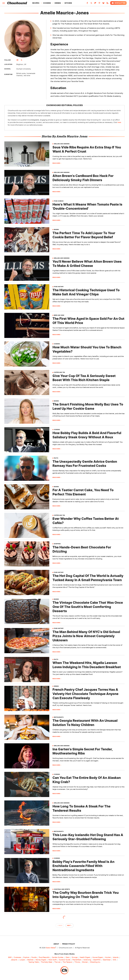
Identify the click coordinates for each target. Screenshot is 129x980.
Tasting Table (34, 962)
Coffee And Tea (59, 372)
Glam (68, 957)
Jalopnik (14, 960)
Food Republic (44, 957)
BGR (10, 957)
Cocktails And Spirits (62, 889)
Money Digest (41, 960)
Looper (22, 960)
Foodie (34, 957)
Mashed (30, 960)
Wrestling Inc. (95, 962)
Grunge (75, 957)
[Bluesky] (103, 4)
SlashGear (107, 960)
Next (69, 925)
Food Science (59, 201)
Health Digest (85, 957)
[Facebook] (87, 4)
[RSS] (107, 4)
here (119, 122)
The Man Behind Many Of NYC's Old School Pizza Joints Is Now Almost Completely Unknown (86, 636)
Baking (56, 230)
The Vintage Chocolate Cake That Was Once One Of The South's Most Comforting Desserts (88, 607)
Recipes (36, 3)
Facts (56, 458)
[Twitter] (91, 4)
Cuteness (17, 957)
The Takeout (67, 962)
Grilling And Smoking (62, 144)
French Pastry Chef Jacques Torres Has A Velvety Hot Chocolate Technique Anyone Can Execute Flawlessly (85, 694)
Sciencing (87, 960)
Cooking (47, 3)
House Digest (98, 957)
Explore (26, 957)
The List (57, 962)
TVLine (77, 962)
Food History (59, 287)
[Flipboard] (95, 4)
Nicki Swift (53, 960)
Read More (56, 163)
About (56, 944)
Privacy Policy (69, 944)
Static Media (51, 948)
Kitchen (68, 3)
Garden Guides (58, 957)
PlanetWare (77, 960)
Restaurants (59, 717)
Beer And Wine (59, 315)
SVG (114, 960)
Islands (116, 957)
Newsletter (118, 3)
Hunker (108, 957)
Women (85, 962)
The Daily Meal (47, 962)
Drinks (58, 3)
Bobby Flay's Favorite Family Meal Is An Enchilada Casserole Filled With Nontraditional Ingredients (83, 866)
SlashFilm (97, 960)
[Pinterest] (99, 4)
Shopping (57, 544)
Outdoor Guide (65, 960)
